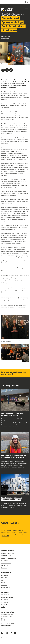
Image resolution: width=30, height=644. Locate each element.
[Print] (3, 70)
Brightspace (5, 600)
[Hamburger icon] (27, 9)
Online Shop (5, 602)
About (4, 14)
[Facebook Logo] (2, 633)
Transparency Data (6, 556)
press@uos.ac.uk (7, 374)
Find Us (3, 607)
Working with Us (6, 588)
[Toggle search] (27, 2)
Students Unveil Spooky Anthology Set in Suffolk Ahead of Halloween (13, 15)
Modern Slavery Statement (8, 558)
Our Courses (5, 575)
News (9, 14)
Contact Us (4, 605)
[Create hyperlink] (11, 70)
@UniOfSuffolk (5, 536)
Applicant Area (5, 595)
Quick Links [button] (20, 2)
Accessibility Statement (8, 553)
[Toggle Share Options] (7, 70)
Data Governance (6, 563)
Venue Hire (4, 585)
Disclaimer (4, 568)
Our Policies (5, 561)
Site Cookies (5, 566)
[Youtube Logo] (15, 633)
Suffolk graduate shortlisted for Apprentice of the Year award (14, 457)
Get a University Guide (7, 597)
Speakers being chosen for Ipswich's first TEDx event (12, 499)
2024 (13, 14)
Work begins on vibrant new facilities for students (12, 414)
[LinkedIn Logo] (11, 633)
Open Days (4, 578)
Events (3, 583)
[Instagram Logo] (7, 633)
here (23, 307)
